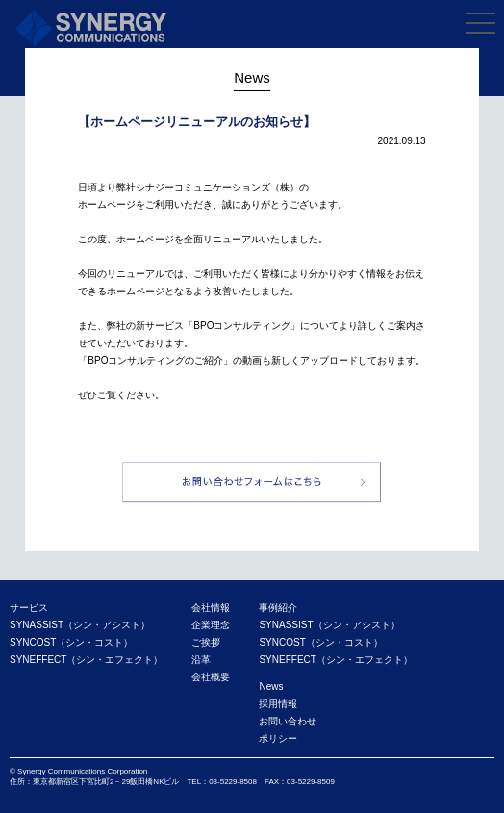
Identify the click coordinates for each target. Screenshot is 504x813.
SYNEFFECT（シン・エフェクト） (86, 660)
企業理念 (211, 625)
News (271, 686)
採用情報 (278, 704)
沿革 (201, 660)
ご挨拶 (206, 642)
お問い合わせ (288, 721)
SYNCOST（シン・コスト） (71, 642)
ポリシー (278, 738)
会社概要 (211, 677)
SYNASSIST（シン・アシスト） (80, 625)
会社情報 (211, 608)
